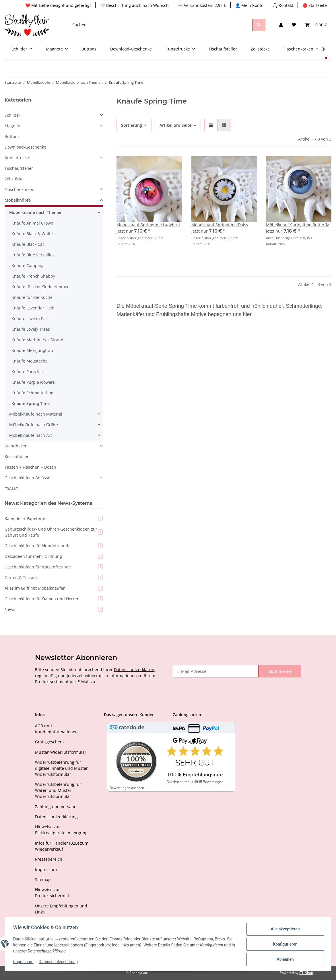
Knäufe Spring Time (31, 403)
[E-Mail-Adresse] (216, 671)
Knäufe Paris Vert (28, 372)
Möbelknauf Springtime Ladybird (148, 225)
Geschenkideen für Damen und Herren (54, 599)
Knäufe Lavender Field (33, 308)
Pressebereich (49, 859)
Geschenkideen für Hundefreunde (54, 546)
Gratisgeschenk (50, 742)
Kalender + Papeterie (54, 518)
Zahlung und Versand (56, 807)
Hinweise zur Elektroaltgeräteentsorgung (61, 830)
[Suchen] (160, 25)
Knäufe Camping (28, 265)
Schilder (12, 115)
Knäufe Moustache (30, 361)
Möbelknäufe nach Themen (36, 212)
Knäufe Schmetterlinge (34, 393)
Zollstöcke (14, 179)
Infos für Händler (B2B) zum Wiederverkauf (62, 846)
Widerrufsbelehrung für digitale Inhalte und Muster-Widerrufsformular (62, 768)
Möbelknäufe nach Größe (34, 425)
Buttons (12, 136)
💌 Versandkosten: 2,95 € (202, 5)
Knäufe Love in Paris (31, 318)
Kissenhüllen (17, 456)
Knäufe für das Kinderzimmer (40, 287)
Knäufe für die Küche (32, 297)
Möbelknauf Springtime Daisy (220, 225)
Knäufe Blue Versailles (33, 255)
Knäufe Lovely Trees (31, 329)
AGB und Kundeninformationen (56, 729)
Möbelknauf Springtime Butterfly (297, 225)
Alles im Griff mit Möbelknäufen (54, 588)
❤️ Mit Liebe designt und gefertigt (58, 5)
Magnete (13, 126)
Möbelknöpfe (18, 200)
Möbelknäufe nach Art (31, 435)
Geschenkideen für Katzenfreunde (54, 567)
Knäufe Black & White (32, 234)
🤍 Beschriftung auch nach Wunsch (134, 5)
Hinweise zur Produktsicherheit (52, 893)
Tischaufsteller (19, 168)
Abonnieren (280, 671)
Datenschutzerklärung (135, 670)
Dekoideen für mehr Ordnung (54, 556)
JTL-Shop (306, 973)
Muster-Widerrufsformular (61, 752)
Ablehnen (284, 960)
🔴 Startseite (315, 5)
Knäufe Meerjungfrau (32, 350)
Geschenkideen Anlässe (27, 478)
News (54, 609)
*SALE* (11, 488)
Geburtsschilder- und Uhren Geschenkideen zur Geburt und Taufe (54, 532)
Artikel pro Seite (175, 125)
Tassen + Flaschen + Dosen (30, 467)
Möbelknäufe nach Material (36, 414)
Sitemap (43, 879)
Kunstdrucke (17, 158)
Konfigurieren (284, 945)
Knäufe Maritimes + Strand (37, 340)
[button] (281, 25)
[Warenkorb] (316, 25)
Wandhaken (16, 446)
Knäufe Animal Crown (32, 223)
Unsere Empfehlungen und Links (61, 909)
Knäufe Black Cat (28, 244)
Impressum (46, 869)
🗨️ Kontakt (283, 5)
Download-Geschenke (25, 147)
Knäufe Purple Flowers (33, 382)
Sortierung (132, 125)
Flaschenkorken (20, 189)
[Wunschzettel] (294, 25)
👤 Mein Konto (249, 5)
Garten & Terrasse (54, 577)
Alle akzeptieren (284, 930)
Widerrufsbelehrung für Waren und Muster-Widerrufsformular (58, 790)
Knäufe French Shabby (33, 276)
